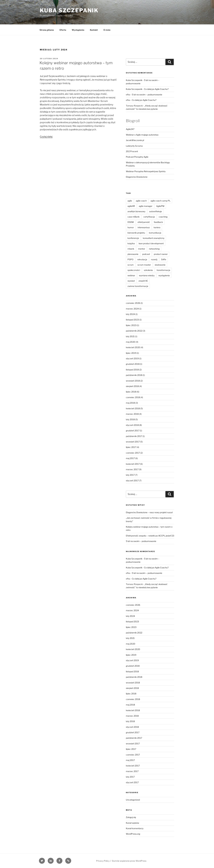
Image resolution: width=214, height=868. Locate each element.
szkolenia (148, 270)
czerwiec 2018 (133, 397)
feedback (158, 222)
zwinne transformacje (138, 286)
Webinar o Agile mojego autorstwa (142, 135)
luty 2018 (130, 419)
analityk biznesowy (136, 211)
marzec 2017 (132, 469)
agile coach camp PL (160, 201)
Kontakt (94, 30)
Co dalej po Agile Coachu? (156, 89)
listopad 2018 (132, 370)
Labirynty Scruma (134, 146)
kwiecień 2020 (133, 347)
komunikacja (155, 233)
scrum (131, 265)
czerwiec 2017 (133, 453)
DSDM (131, 222)
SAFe (164, 259)
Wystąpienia (78, 30)
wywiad (131, 281)
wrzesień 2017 (133, 442)
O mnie (107, 30)
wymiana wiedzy (147, 275)
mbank (131, 249)
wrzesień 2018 (133, 381)
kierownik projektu (136, 233)
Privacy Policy (103, 861)
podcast (146, 254)
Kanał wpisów (132, 823)
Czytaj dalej (46, 137)
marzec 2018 (132, 414)
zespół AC (143, 281)
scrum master (144, 265)
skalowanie (160, 265)
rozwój (154, 259)
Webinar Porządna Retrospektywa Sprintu (146, 171)
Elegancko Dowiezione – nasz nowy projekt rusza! (149, 512)
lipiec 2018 (131, 392)
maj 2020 (131, 342)
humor (131, 227)
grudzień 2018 (133, 364)
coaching (163, 217)
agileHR (131, 206)
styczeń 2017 (132, 480)
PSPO (130, 259)
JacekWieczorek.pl (135, 140)
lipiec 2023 (131, 325)
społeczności (134, 270)
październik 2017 (134, 436)
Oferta (63, 30)
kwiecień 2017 (133, 464)
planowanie (133, 254)
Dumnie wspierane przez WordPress (129, 861)
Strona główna (47, 30)
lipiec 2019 (131, 353)
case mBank (134, 217)
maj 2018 (130, 403)
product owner (161, 254)
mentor (142, 249)
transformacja (163, 270)
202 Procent (132, 151)
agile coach (141, 201)
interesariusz (144, 227)
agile (130, 201)
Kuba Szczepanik (69, 10)
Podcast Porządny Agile (137, 157)
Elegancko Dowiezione (137, 177)
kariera (157, 227)
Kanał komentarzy (135, 828)
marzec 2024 (132, 309)
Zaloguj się (131, 817)
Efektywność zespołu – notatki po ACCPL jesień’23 (150, 536)
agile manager (146, 206)
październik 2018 (134, 375)
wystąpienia (164, 275)
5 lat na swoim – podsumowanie (147, 95)
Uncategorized (133, 800)
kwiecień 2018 (133, 408)
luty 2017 (130, 475)
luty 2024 (130, 314)
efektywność (144, 222)
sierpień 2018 (132, 386)
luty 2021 (130, 336)
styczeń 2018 (132, 425)
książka (131, 243)
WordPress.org (133, 834)
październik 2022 (134, 331)
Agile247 (130, 129)
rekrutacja (142, 259)
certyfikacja (149, 217)
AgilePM (160, 206)
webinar (131, 275)
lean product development (151, 243)
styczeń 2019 (132, 358)
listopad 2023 (132, 320)
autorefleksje (156, 211)
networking (154, 249)
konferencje (133, 238)
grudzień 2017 (133, 431)
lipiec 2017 (131, 447)
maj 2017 (130, 458)
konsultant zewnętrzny (154, 238)
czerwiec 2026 (133, 303)
